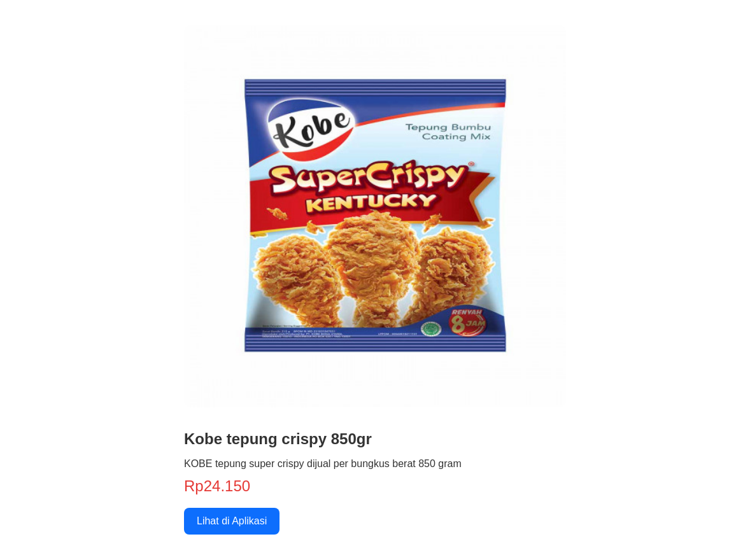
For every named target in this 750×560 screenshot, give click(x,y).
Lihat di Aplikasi (232, 521)
